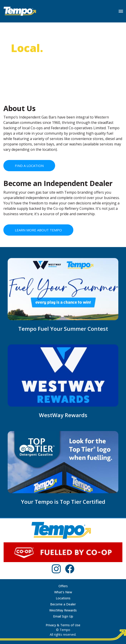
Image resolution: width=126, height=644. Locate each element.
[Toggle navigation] (121, 11)
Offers (63, 586)
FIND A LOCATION (29, 166)
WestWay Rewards (63, 610)
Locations (63, 598)
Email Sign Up (63, 616)
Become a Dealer (63, 604)
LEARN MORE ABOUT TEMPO (38, 230)
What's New (63, 592)
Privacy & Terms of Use (63, 625)
